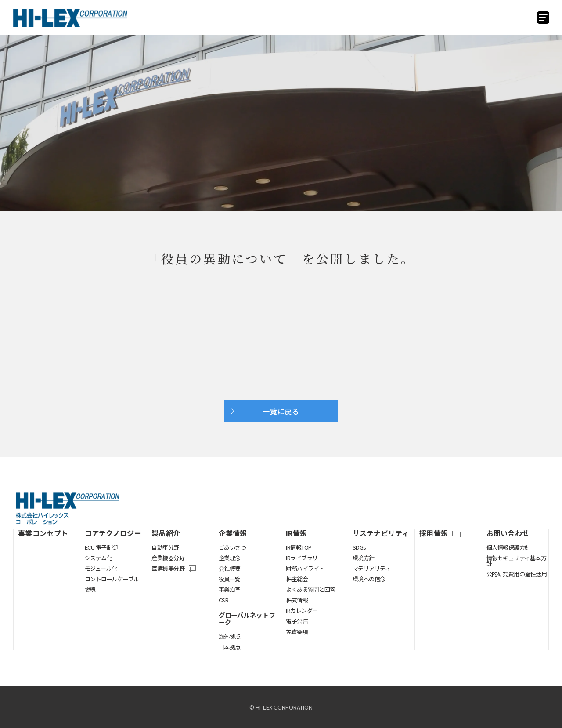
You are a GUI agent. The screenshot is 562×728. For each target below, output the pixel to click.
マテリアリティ (372, 568)
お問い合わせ (508, 533)
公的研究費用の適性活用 (517, 574)
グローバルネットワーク (247, 619)
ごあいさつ (232, 547)
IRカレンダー (302, 610)
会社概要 (230, 568)
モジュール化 (101, 568)
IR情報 (296, 533)
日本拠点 (230, 647)
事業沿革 (230, 589)
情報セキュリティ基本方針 (517, 561)
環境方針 (364, 558)
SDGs (359, 547)
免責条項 (297, 632)
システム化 (99, 558)
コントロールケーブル (112, 579)
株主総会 (297, 579)
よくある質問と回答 (311, 589)
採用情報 (434, 534)
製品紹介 (166, 533)
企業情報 (233, 533)
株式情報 (297, 600)
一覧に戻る (281, 411)
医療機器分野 (168, 569)
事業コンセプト (43, 533)
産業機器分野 (168, 558)
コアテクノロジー (113, 533)
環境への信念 (369, 579)
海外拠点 (230, 636)
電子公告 (297, 621)
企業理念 (230, 558)
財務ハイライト (305, 568)
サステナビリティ (381, 533)
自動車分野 (165, 547)
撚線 (90, 589)
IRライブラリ (302, 558)
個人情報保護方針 (508, 547)
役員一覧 (230, 579)
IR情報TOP (299, 547)
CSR (224, 600)
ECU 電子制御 (101, 547)
